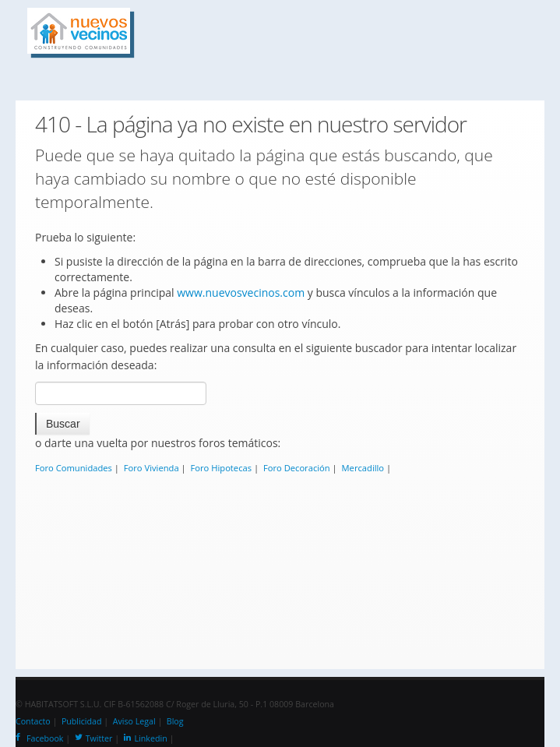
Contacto (33, 721)
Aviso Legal (134, 721)
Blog (175, 721)
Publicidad (82, 721)
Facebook (39, 738)
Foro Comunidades (74, 468)
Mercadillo (363, 468)
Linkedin (146, 738)
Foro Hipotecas (222, 468)
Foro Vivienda (151, 468)
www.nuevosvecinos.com (241, 292)
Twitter (94, 738)
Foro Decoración (297, 468)
